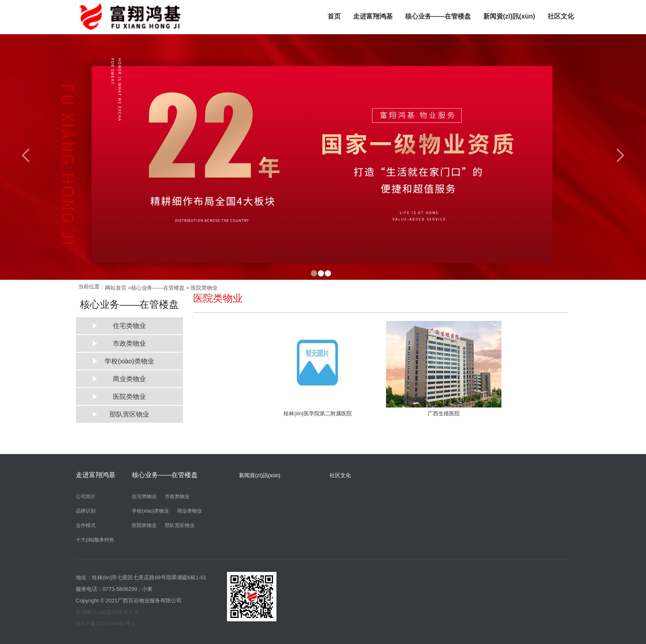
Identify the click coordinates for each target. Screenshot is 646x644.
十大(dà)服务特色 (95, 540)
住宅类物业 (129, 326)
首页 (334, 16)
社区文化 (561, 16)
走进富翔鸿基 (373, 16)
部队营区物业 (129, 414)
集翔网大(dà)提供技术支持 (107, 612)
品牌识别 (86, 511)
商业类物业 (129, 379)
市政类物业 (129, 343)
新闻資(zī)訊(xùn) (509, 16)
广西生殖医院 (444, 413)
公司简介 (86, 496)
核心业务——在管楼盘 (438, 16)
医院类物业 (204, 288)
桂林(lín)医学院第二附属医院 (317, 413)
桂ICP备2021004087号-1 (106, 624)
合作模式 (86, 525)
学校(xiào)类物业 (129, 361)
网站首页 (116, 288)
